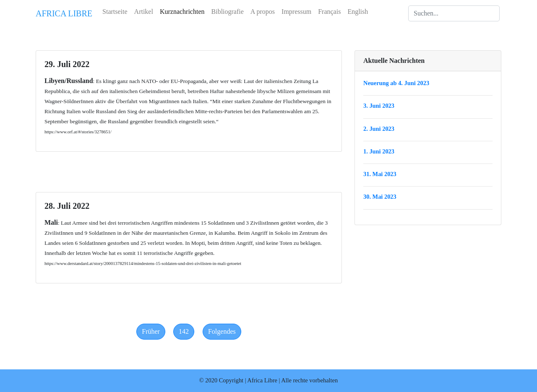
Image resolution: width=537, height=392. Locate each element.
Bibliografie (228, 12)
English (358, 12)
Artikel (144, 12)
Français (329, 12)
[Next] (222, 332)
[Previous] (151, 332)
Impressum (296, 12)
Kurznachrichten (182, 12)
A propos (263, 12)
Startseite (115, 12)
